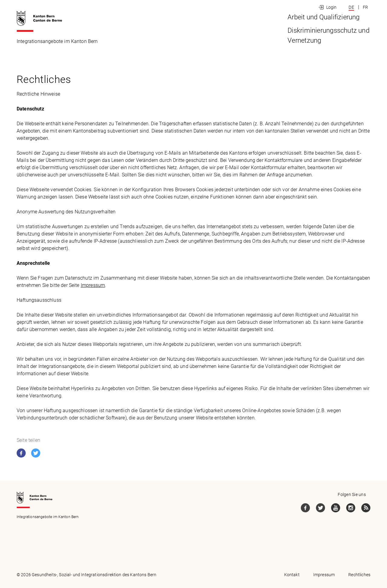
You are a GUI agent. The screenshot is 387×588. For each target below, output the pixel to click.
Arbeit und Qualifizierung (202, 40)
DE (351, 7)
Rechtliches (359, 575)
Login (332, 7)
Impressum (93, 285)
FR (365, 7)
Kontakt (292, 575)
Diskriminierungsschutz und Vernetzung (312, 40)
